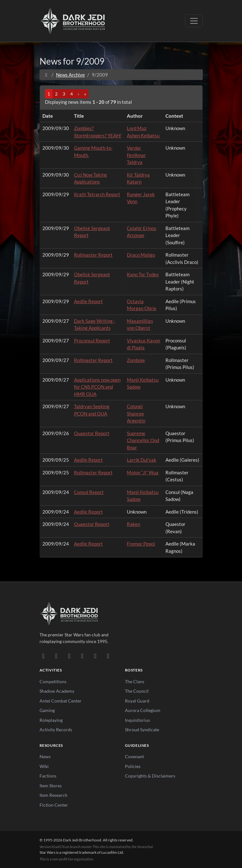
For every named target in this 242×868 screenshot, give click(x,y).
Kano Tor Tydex (143, 274)
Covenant (134, 756)
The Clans (135, 681)
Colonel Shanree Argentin (136, 413)
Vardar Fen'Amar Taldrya (136, 155)
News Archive (70, 75)
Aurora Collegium (143, 710)
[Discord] (43, 656)
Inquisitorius (137, 720)
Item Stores (51, 786)
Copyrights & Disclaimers (150, 776)
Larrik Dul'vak (142, 460)
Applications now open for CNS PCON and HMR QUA (97, 387)
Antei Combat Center (61, 701)
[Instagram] (82, 656)
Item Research (53, 795)
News (45, 756)
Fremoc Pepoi (141, 544)
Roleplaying (51, 720)
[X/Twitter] (95, 656)
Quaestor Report (92, 433)
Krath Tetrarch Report (97, 194)
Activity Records (56, 730)
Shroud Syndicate (142, 730)
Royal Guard (137, 701)
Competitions (53, 681)
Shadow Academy (57, 691)
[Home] (46, 75)
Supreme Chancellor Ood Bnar (143, 440)
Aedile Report (88, 301)
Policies (133, 766)
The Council (137, 691)
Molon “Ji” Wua (143, 472)
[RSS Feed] (108, 656)
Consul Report (89, 492)
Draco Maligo (141, 255)
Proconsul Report (92, 340)
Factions (48, 776)
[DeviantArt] (56, 656)
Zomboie (136, 360)
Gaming (47, 710)
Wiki (44, 766)
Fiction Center (54, 805)
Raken (133, 524)
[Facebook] (69, 656)
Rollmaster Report (93, 255)
